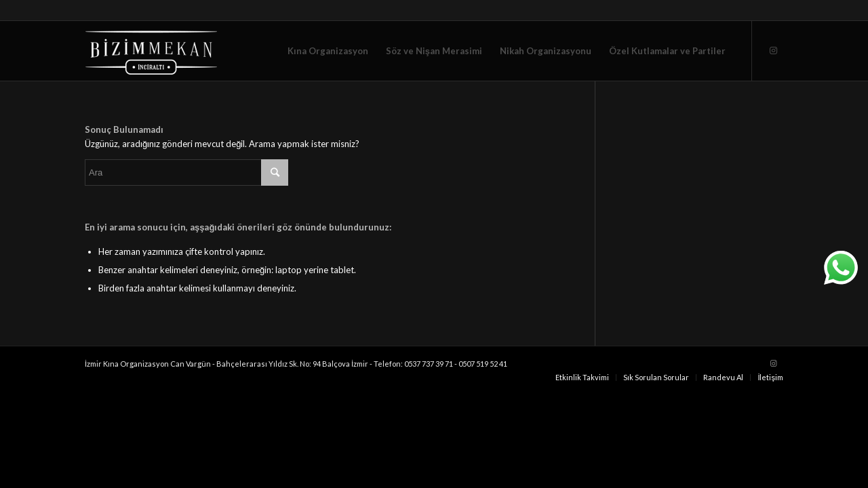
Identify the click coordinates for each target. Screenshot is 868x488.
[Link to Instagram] (773, 50)
